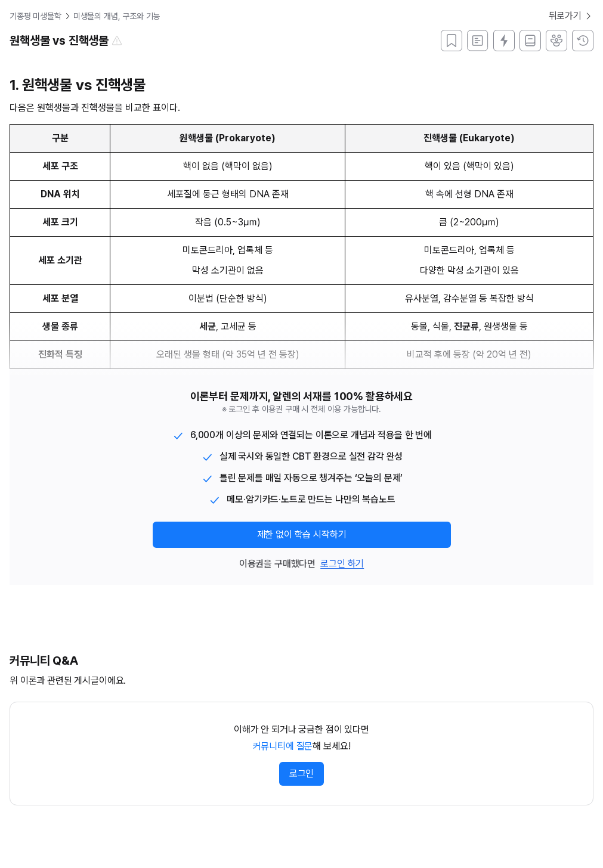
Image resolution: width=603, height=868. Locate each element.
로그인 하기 (342, 564)
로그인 (302, 774)
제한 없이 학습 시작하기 (302, 534)
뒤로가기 (571, 16)
